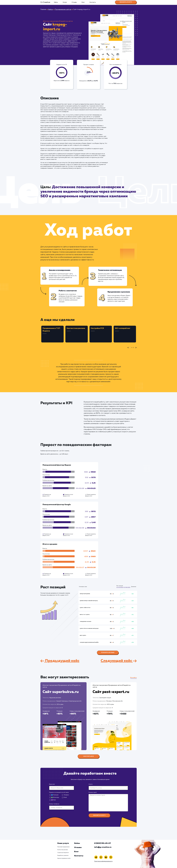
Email (65, 797)
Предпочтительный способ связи (59, 792)
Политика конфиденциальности (103, 861)
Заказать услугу (126, 2)
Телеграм (55, 795)
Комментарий (93, 792)
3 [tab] (134, 349)
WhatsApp (55, 797)
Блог (83, 2)
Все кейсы (134, 678)
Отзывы (74, 2)
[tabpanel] (52, 334)
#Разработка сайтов (66, 21)
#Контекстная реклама (51, 21)
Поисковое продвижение (63, 847)
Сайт (61, 692)
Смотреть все (88, 756)
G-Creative (45, 2)
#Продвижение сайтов (65, 685)
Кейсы (56, 2)
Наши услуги (63, 843)
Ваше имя (52, 784)
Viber (54, 800)
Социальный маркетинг (63, 853)
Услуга (90, 784)
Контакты (93, 2)
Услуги (65, 2)
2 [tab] (132, 349)
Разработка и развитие (63, 855)
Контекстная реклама (63, 850)
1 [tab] (131, 349)
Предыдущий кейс (60, 661)
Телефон (66, 795)
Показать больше (108, 652)
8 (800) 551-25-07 (103, 843)
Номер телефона (54, 804)
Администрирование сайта (64, 858)
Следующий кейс (119, 661)
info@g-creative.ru (103, 847)
